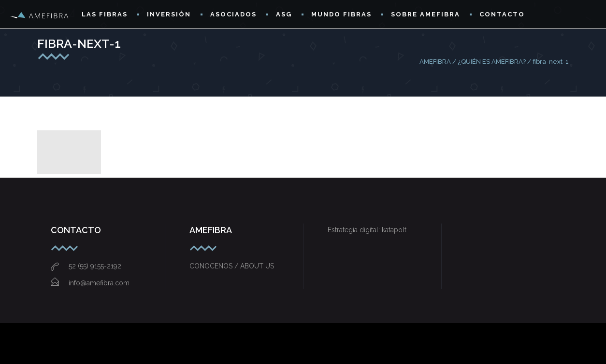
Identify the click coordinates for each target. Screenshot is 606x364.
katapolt (394, 230)
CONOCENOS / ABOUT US (232, 266)
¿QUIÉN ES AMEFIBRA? (492, 62)
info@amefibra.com (90, 283)
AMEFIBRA (435, 62)
